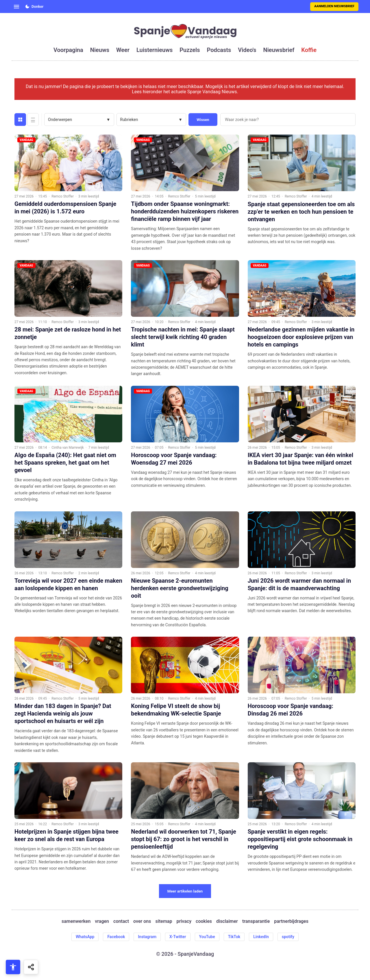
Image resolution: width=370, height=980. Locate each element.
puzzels (190, 50)
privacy (184, 921)
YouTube (207, 937)
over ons (142, 921)
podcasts (219, 50)
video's (247, 50)
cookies (204, 921)
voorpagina (68, 50)
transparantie (256, 921)
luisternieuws (155, 50)
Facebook (116, 937)
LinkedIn (261, 937)
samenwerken (76, 921)
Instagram (147, 937)
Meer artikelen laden (185, 891)
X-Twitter (178, 937)
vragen (102, 921)
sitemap (164, 921)
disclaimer (227, 921)
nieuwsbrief (279, 50)
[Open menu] (16, 7)
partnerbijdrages (291, 921)
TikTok (234, 937)
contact (121, 921)
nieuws (100, 50)
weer (123, 50)
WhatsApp (85, 937)
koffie (309, 50)
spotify (288, 937)
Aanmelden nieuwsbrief (334, 6)
